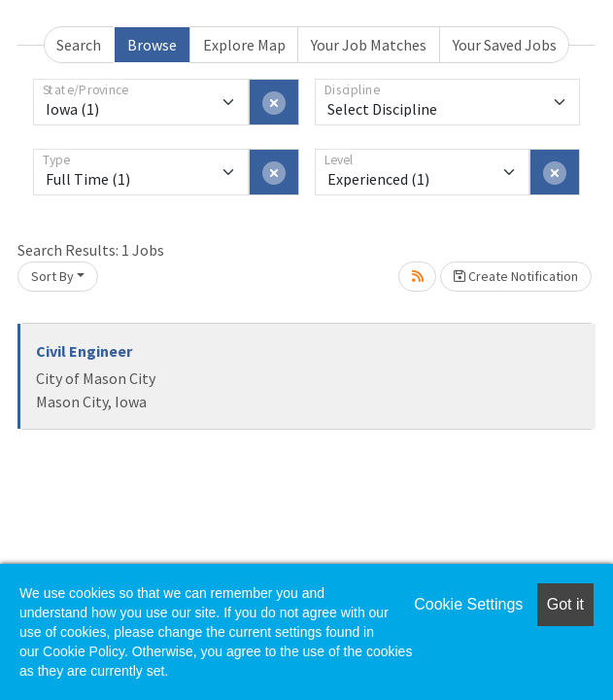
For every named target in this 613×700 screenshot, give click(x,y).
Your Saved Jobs (505, 45)
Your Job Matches (369, 45)
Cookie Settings (468, 604)
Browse (152, 45)
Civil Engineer (84, 351)
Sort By (52, 276)
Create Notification (516, 276)
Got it (565, 604)
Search (79, 45)
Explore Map (244, 45)
